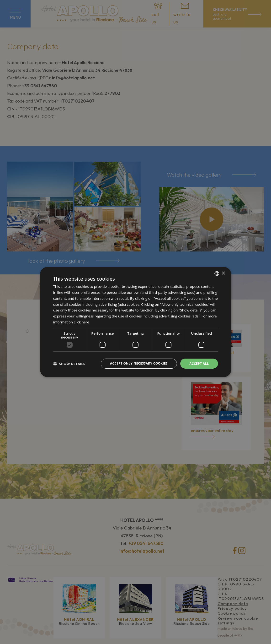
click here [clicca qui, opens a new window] (82, 322)
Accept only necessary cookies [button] (136, 363)
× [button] (223, 273)
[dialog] (135, 322)
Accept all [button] (199, 363)
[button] (69, 364)
